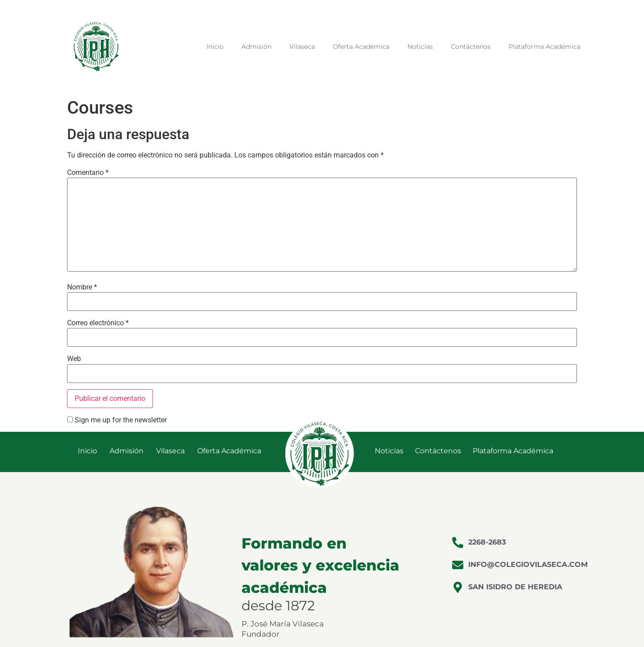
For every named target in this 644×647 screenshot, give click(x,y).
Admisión (256, 47)
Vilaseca (302, 47)
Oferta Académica (361, 47)
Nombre (82, 287)
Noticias (420, 47)
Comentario (88, 173)
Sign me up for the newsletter (117, 420)
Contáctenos (471, 47)
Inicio (215, 47)
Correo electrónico (98, 323)
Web (74, 359)
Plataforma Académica (544, 47)
